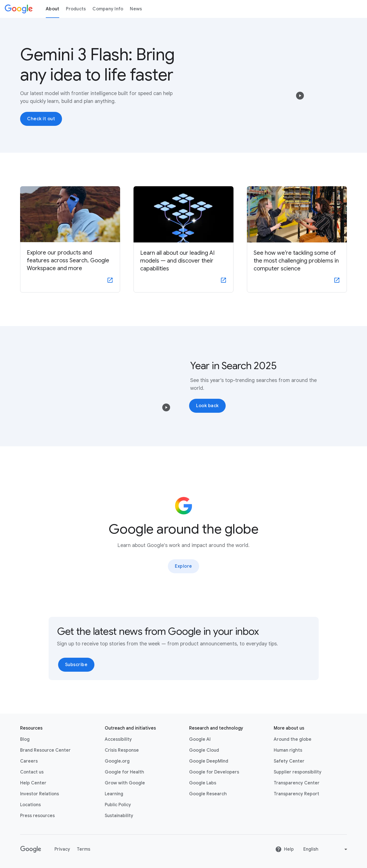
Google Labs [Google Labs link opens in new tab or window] (203, 783)
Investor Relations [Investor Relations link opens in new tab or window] (40, 794)
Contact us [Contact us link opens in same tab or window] (32, 772)
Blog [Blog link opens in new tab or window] (25, 739)
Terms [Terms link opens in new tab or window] (84, 849)
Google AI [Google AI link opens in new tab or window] (200, 739)
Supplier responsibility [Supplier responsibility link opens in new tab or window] (298, 772)
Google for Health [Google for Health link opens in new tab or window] (124, 772)
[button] (300, 96)
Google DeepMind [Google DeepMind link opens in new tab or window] (209, 761)
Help (284, 849)
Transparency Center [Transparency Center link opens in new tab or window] (297, 783)
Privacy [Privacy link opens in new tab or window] (62, 849)
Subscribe (76, 665)
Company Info (108, 9)
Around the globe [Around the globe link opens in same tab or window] (293, 739)
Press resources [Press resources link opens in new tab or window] (37, 816)
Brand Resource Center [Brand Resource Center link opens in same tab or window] (45, 750)
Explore (183, 566)
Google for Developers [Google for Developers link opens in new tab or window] (214, 772)
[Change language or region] (326, 849)
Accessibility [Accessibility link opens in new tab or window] (118, 739)
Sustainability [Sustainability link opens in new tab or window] (119, 816)
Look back (207, 406)
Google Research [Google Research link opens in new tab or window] (208, 794)
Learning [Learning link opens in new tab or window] (114, 794)
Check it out (41, 119)
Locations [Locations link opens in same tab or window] (30, 805)
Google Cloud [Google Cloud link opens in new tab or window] (204, 750)
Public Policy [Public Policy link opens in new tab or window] (118, 805)
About (53, 9)
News (136, 9)
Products (76, 9)
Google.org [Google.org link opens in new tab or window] (117, 761)
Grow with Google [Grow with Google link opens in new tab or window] (125, 783)
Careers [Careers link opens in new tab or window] (29, 761)
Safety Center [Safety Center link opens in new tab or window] (289, 761)
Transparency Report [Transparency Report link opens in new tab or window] (296, 794)
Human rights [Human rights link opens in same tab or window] (288, 750)
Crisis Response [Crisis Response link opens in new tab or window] (122, 750)
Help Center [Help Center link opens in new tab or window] (33, 783)
